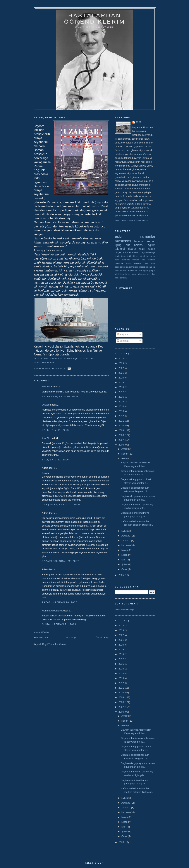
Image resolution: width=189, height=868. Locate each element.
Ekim (124, 458)
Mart (124, 560)
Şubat (125, 564)
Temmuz (126, 540)
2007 (122, 440)
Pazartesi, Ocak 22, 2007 (60, 561)
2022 (122, 368)
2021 (122, 373)
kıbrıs (117, 278)
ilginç (118, 245)
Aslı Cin (46, 438)
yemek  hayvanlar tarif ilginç (134, 270)
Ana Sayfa (72, 638)
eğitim (152, 245)
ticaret (132, 249)
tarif (124, 252)
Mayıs (125, 550)
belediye (151, 252)
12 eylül (143, 252)
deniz (117, 256)
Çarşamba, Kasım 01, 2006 (61, 505)
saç (150, 267)
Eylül (124, 531)
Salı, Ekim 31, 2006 (55, 430)
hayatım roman (145, 241)
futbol (142, 256)
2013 (122, 411)
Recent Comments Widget (124, 610)
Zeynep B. (47, 386)
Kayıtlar (123, 335)
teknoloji (120, 249)
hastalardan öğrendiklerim (95, 19)
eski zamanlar (135, 236)
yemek (136, 260)
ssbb (139, 122)
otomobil (126, 260)
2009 (122, 430)
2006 (122, 445)
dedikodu (119, 267)
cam (153, 263)
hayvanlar (151, 256)
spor (129, 252)
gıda (126, 267)
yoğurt (152, 270)
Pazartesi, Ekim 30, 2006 (60, 396)
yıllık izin (119, 274)
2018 (122, 387)
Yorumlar (123, 341)
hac (154, 274)
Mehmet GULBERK (52, 611)
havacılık (119, 263)
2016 (122, 397)
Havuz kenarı (131, 274)
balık (146, 263)
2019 (122, 382)
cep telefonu (148, 260)
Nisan (125, 555)
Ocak (125, 569)
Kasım (125, 454)
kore (117, 260)
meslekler (123, 241)
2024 (122, 358)
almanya (142, 274)
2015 (122, 402)
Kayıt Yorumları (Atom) (54, 644)
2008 (122, 435)
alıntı (149, 274)
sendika (123, 278)
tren (117, 270)
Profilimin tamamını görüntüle (131, 221)
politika (152, 249)
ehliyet (135, 256)
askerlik (137, 263)
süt (154, 267)
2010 (122, 426)
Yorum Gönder (41, 632)
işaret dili (134, 267)
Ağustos (126, 536)
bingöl (118, 252)
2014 (122, 406)
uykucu (46, 405)
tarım (124, 256)
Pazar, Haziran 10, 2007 (60, 602)
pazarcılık (143, 267)
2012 (122, 416)
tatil (129, 256)
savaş (135, 252)
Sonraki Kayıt (41, 638)
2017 (122, 392)
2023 (122, 363)
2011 (122, 421)
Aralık (125, 449)
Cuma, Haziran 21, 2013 (59, 624)
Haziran (126, 545)
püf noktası (135, 245)
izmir (129, 263)
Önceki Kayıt (102, 638)
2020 (122, 378)
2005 (122, 575)
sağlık (142, 249)
